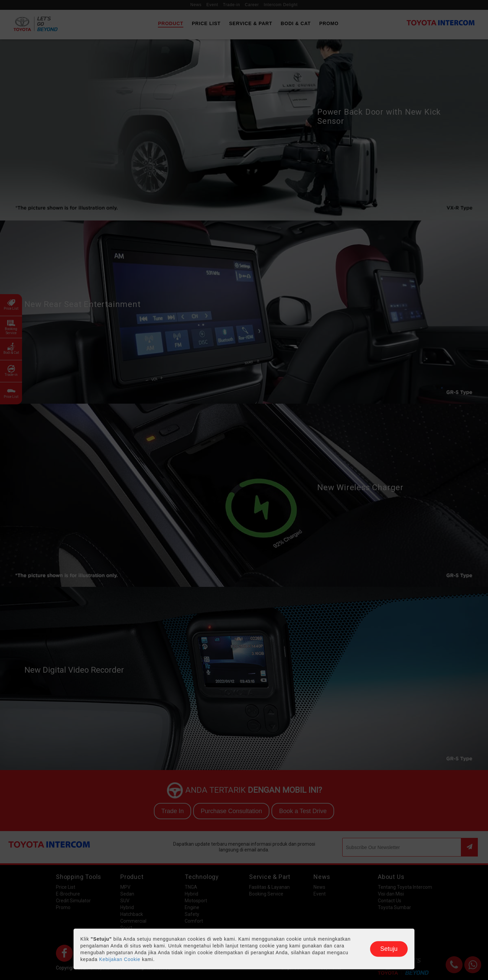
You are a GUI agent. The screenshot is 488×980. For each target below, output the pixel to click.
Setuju (389, 949)
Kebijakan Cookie (120, 959)
